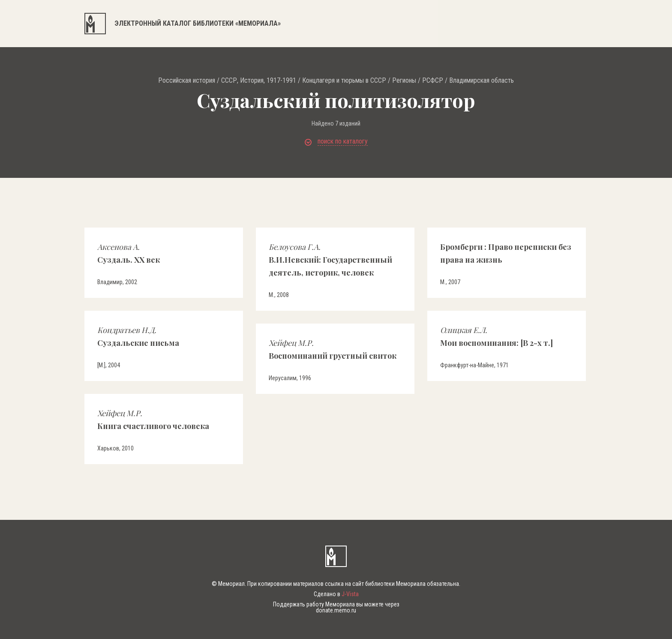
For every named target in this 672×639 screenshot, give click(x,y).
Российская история (187, 81)
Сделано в (336, 594)
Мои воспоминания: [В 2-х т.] (496, 336)
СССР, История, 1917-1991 (259, 81)
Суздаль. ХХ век (129, 253)
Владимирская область (481, 81)
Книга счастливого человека (153, 420)
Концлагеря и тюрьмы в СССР (344, 81)
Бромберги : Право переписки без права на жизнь (506, 253)
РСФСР (433, 81)
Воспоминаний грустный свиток (333, 349)
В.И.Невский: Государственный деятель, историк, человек (330, 260)
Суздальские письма (138, 336)
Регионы (404, 81)
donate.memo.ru (336, 610)
